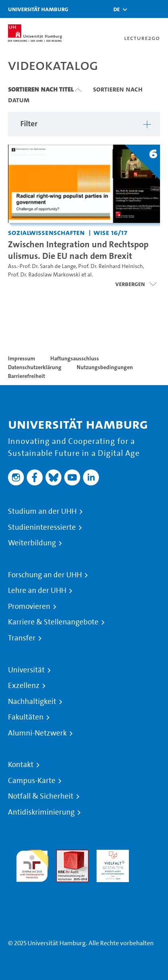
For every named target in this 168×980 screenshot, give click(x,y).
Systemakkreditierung (32, 887)
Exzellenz (24, 686)
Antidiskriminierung (41, 812)
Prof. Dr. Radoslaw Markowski (44, 275)
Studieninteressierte (42, 527)
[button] (117, 9)
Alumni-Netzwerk (37, 733)
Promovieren (29, 606)
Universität (26, 670)
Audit (64, 854)
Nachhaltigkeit (32, 702)
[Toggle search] (138, 9)
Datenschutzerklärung (35, 367)
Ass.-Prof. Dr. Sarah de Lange (42, 266)
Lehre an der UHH (37, 590)
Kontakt (21, 765)
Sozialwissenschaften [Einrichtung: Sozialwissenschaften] (46, 232)
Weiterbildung (32, 543)
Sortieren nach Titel (41, 89)
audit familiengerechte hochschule (32, 864)
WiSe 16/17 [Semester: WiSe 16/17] (110, 232)
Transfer (22, 638)
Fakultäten (26, 717)
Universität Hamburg (38, 9)
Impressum (22, 358)
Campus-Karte (32, 781)
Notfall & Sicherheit (41, 796)
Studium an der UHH (42, 511)
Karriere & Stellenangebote (53, 622)
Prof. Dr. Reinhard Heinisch (111, 266)
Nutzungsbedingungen (105, 367)
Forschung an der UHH (45, 575)
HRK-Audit (111, 854)
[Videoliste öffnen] (136, 284)
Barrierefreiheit (27, 376)
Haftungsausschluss (75, 358)
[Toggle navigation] (158, 9)
